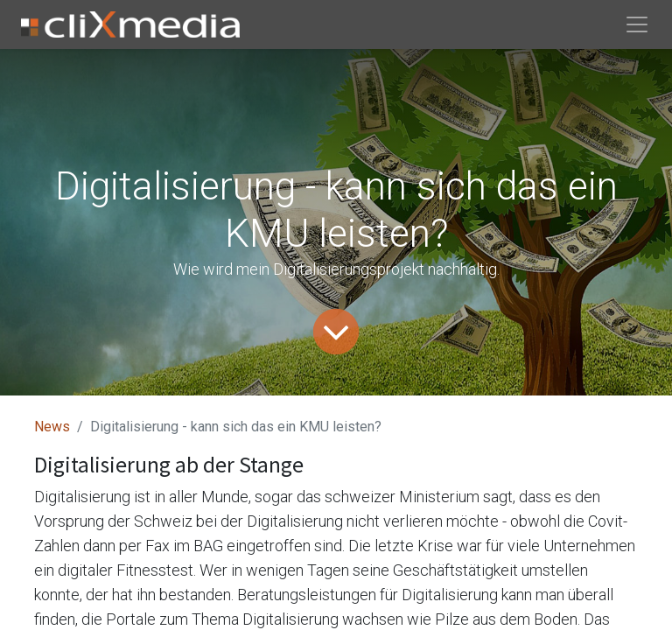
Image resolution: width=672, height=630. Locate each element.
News (52, 427)
